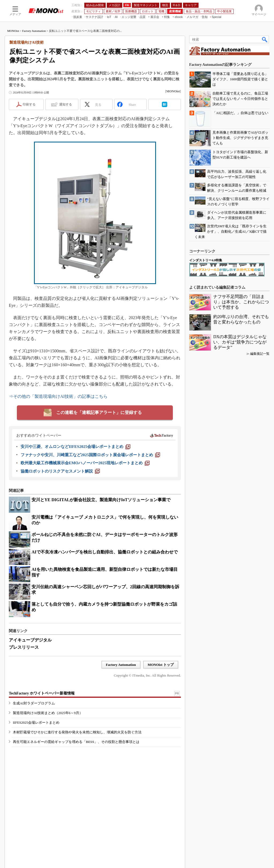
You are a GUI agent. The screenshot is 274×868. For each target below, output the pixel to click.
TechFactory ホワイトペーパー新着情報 (42, 693)
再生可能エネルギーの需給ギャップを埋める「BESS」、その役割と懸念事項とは (76, 742)
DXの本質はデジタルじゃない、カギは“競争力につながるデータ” (240, 342)
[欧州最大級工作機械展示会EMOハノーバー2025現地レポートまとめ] (85, 463)
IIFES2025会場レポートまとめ (36, 722)
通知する (66, 104)
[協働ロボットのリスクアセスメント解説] (60, 471)
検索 (265, 39)
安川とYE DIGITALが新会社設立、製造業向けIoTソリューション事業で (101, 500)
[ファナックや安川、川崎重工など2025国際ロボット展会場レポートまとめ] (90, 455)
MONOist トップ (161, 665)
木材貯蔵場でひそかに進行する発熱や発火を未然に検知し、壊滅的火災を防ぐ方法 (77, 732)
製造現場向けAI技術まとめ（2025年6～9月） (48, 713)
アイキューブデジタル (30, 640)
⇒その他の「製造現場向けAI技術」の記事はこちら (58, 396)
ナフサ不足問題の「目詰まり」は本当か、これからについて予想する (241, 302)
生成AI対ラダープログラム (34, 703)
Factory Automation (34, 31)
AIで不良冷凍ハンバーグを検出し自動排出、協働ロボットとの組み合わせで (105, 552)
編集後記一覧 (260, 354)
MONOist (13, 31)
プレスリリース (24, 647)
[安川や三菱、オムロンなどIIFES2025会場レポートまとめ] (75, 447)
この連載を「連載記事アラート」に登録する (99, 412)
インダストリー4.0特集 (206, 260)
